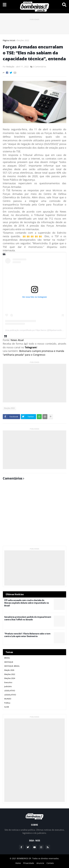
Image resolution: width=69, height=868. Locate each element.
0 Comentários (39, 67)
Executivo (8, 682)
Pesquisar (64, 5)
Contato (50, 863)
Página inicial (9, 40)
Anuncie (40, 863)
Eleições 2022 (23, 40)
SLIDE (7, 707)
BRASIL (7, 658)
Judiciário (8, 686)
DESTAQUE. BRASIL (12, 666)
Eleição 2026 (9, 670)
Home (18, 863)
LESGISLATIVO (10, 695)
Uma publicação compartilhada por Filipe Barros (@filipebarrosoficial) (35, 330)
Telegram (31, 347)
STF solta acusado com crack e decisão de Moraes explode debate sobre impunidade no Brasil (27, 603)
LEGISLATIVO (10, 691)
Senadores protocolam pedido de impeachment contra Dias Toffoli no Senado (28, 618)
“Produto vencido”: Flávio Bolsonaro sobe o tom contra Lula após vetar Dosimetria (27, 635)
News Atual (17, 340)
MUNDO (8, 699)
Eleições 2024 (10, 678)
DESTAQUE (9, 662)
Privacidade (29, 863)
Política (7, 703)
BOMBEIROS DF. (24, 858)
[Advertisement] (35, 25)
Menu (5, 5)
